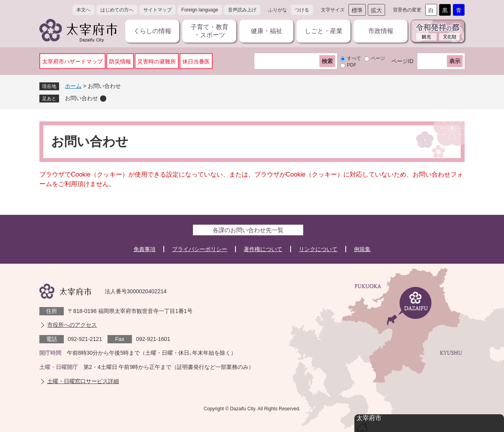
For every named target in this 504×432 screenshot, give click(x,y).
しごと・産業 (324, 31)
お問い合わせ (82, 98)
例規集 (362, 249)
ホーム (73, 86)
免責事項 (145, 249)
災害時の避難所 (157, 61)
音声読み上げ (242, 10)
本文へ (83, 10)
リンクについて (318, 249)
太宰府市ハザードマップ (72, 61)
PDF (352, 65)
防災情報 (120, 61)
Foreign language (200, 10)
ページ (378, 58)
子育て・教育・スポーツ (209, 31)
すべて (354, 58)
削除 (103, 99)
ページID (402, 61)
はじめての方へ (117, 10)
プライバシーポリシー (200, 249)
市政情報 (381, 31)
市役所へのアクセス (72, 325)
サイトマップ (157, 10)
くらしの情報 (152, 31)
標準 (357, 10)
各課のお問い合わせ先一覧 (248, 230)
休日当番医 (196, 61)
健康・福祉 (267, 31)
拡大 (376, 10)
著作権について (263, 249)
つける (302, 10)
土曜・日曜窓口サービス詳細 (83, 381)
